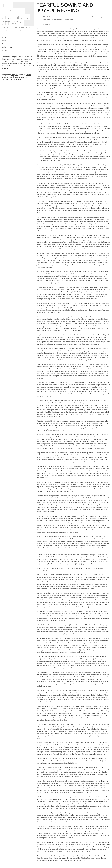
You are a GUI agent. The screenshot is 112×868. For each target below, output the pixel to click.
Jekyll (12, 77)
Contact (5, 50)
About (4, 41)
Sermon (13, 23)
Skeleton (5, 79)
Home (4, 37)
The (7, 5)
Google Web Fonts (21, 77)
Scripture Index (7, 47)
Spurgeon (15, 17)
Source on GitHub (15, 79)
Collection (17, 29)
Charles (13, 11)
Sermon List (6, 44)
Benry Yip (14, 75)
